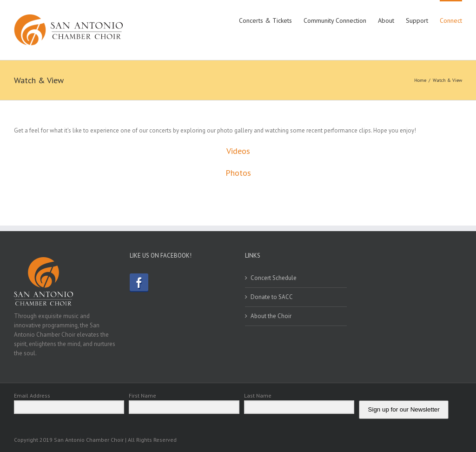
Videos (238, 151)
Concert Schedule (274, 278)
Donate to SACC (272, 297)
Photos (238, 173)
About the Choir (271, 316)
